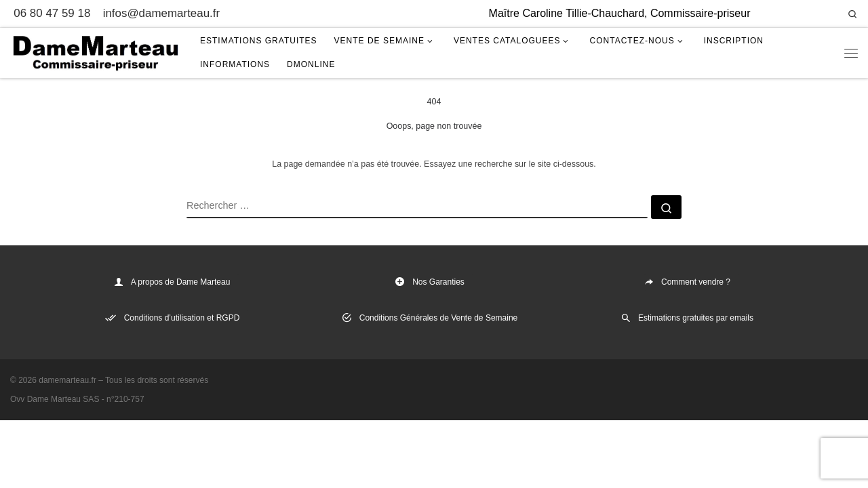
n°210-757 (125, 399)
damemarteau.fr (67, 380)
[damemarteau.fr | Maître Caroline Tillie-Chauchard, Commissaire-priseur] (95, 52)
